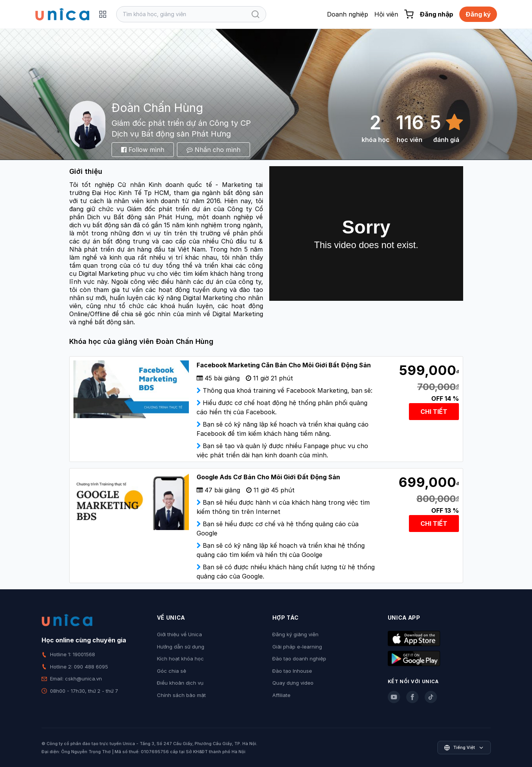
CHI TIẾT (434, 412)
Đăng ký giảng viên (295, 634)
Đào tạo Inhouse (292, 671)
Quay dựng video (293, 683)
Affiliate (281, 695)
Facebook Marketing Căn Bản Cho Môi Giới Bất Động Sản (284, 365)
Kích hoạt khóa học (180, 659)
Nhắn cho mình (213, 150)
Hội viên (386, 14)
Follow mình (143, 150)
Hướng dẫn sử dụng (181, 647)
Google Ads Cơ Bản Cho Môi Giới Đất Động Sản (268, 477)
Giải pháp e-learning (297, 647)
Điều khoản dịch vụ (180, 683)
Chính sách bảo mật (181, 695)
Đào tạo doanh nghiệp (299, 659)
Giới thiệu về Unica (179, 634)
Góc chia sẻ (172, 671)
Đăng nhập (436, 14)
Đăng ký (478, 14)
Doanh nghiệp (348, 14)
